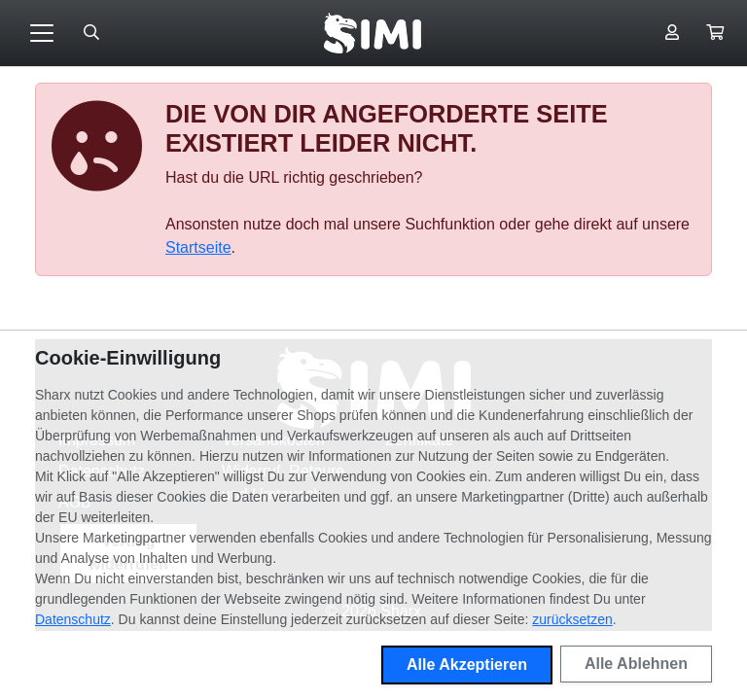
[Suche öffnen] (91, 33)
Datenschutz (73, 619)
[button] (715, 33)
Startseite (198, 247)
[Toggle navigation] (42, 33)
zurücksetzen (572, 619)
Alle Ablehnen (636, 664)
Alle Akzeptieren (467, 665)
